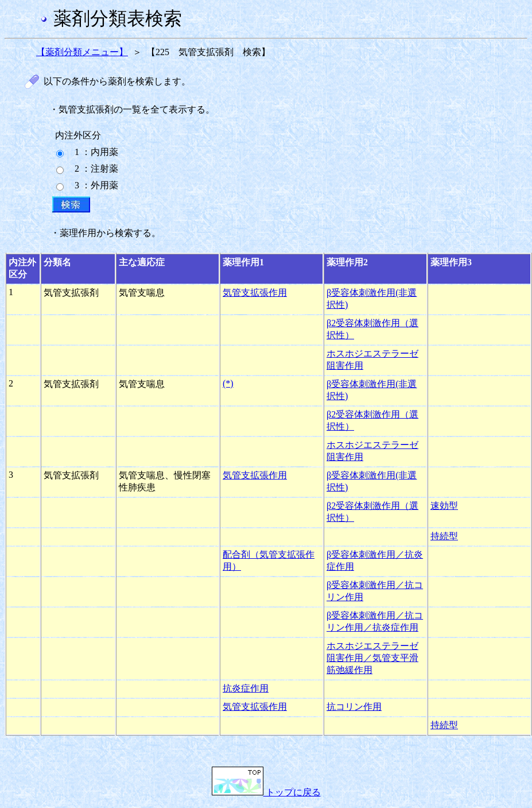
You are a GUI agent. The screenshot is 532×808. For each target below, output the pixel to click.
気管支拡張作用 (255, 293)
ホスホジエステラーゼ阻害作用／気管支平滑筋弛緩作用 (372, 658)
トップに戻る (266, 792)
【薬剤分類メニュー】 (82, 52)
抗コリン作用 (354, 707)
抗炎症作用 (246, 688)
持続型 (444, 536)
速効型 (444, 506)
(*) (228, 383)
